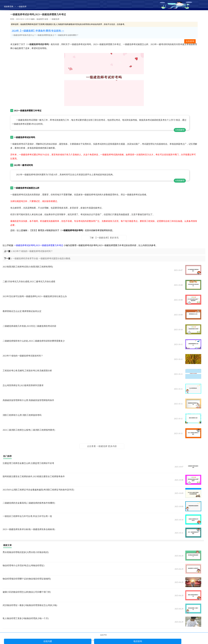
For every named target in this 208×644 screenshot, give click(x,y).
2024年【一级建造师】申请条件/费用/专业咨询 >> (38, 31)
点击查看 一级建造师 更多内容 (102, 446)
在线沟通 (48, 641)
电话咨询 (138, 641)
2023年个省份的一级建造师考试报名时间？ (33, 251)
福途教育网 (9, 7)
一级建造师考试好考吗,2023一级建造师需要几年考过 (38, 245)
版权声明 (103, 635)
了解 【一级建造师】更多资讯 (104, 238)
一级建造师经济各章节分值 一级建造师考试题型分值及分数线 (41, 258)
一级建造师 (22, 7)
